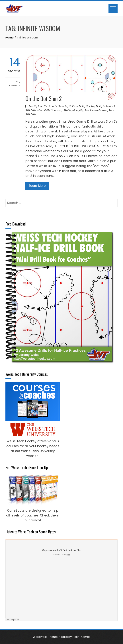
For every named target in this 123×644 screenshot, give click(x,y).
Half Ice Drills (77, 106)
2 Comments (14, 84)
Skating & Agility (73, 110)
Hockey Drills (94, 106)
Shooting (57, 110)
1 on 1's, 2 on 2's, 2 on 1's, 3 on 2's (48, 106)
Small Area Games (96, 110)
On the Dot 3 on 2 (44, 98)
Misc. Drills (44, 110)
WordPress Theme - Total (50, 637)
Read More (37, 186)
